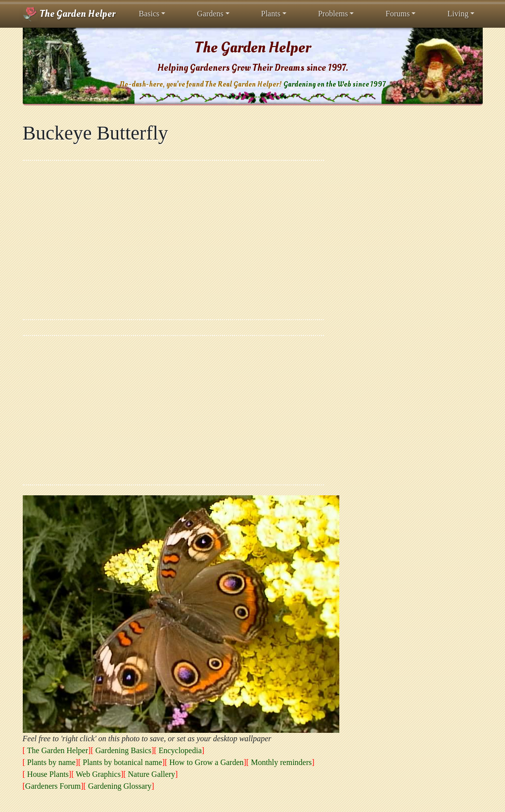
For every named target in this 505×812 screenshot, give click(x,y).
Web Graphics (98, 774)
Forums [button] (397, 14)
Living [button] (458, 14)
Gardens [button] (210, 14)
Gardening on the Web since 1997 (334, 84)
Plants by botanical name (122, 762)
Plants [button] (271, 14)
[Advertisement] (174, 240)
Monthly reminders (281, 762)
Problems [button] (333, 14)
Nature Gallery (152, 774)
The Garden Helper (69, 14)
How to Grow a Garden (206, 762)
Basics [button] (149, 14)
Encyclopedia (180, 750)
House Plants (48, 774)
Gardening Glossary (120, 786)
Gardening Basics (123, 750)
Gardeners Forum (53, 786)
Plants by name (51, 762)
